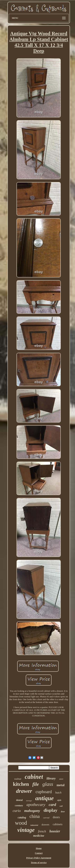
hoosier (55, 831)
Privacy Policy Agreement (39, 858)
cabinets (58, 824)
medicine (39, 836)
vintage (26, 830)
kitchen (21, 784)
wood (21, 823)
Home (39, 848)
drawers (45, 825)
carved (46, 818)
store (61, 779)
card (52, 805)
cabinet (34, 777)
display (50, 810)
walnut (18, 779)
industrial (34, 825)
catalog (22, 817)
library (51, 778)
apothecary (36, 805)
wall (61, 806)
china (35, 816)
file (36, 784)
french (42, 831)
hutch (58, 793)
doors (56, 817)
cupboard (44, 792)
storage (29, 801)
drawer (24, 791)
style (59, 800)
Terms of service (39, 862)
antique (45, 798)
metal (60, 785)
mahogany (32, 811)
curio (17, 811)
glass (48, 784)
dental (19, 800)
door (63, 812)
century (19, 805)
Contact (39, 853)
